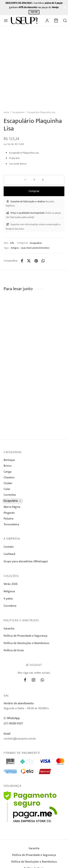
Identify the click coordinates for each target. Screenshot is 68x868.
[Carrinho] (56, 21)
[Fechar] (65, 7)
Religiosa (9, 591)
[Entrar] (47, 21)
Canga (8, 472)
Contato (9, 547)
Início (6, 112)
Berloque (9, 460)
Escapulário (18, 112)
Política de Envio (14, 650)
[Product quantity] (34, 180)
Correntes (10, 495)
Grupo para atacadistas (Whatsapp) (26, 561)
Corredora (10, 606)
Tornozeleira (11, 524)
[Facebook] (22, 261)
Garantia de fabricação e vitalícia (28, 201)
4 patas (8, 599)
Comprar (34, 191)
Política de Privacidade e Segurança (25, 636)
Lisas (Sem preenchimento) (35, 248)
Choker (8, 483)
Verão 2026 (11, 584)
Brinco (8, 466)
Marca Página (12, 507)
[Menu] (6, 21)
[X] (29, 261)
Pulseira (9, 519)
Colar (7, 489)
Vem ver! (34, 12)
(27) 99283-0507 (13, 724)
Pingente (9, 513)
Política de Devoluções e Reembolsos (26, 643)
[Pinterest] (36, 261)
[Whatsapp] (43, 261)
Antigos (15, 248)
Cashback (9, 554)
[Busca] (65, 21)
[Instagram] (33, 680)
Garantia (9, 629)
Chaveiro (9, 478)
